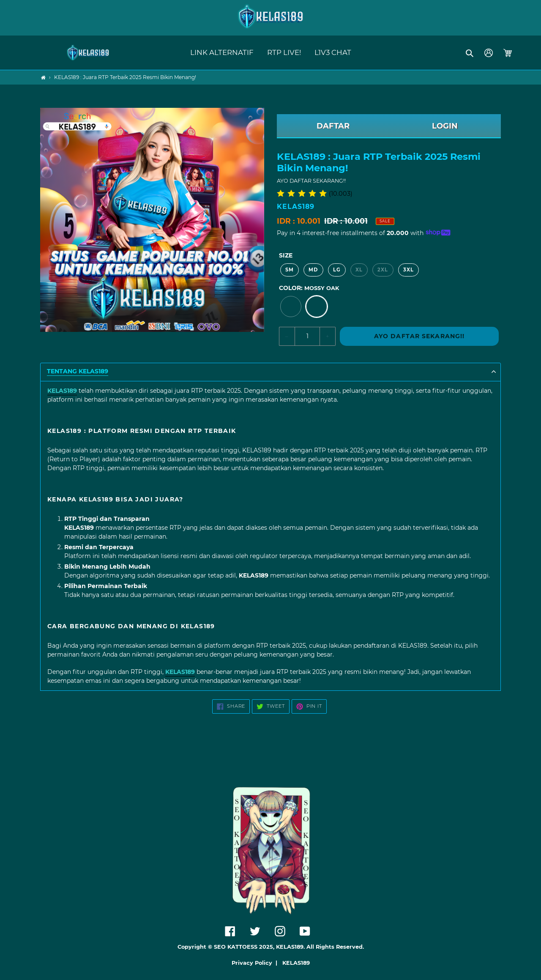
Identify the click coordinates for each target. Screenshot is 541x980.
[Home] (43, 78)
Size (286, 255)
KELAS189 (296, 963)
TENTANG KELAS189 (78, 371)
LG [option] (337, 270)
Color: (309, 288)
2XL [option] (383, 270)
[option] (291, 307)
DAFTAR (333, 126)
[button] (470, 53)
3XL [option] (408, 270)
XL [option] (359, 270)
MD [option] (313, 270)
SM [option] (290, 270)
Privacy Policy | (256, 963)
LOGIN (445, 126)
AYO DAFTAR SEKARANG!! (419, 336)
